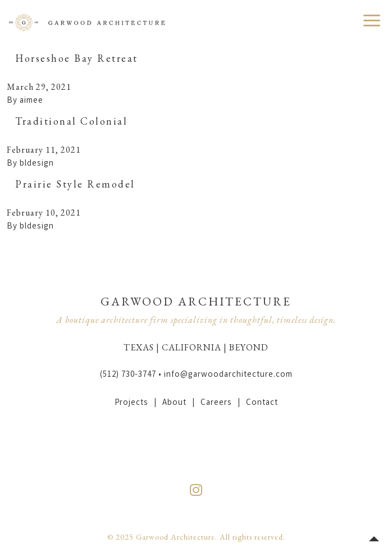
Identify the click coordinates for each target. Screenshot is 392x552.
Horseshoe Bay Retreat (77, 58)
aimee (31, 101)
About (174, 403)
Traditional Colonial (71, 121)
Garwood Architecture (87, 22)
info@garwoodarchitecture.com (228, 375)
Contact (262, 403)
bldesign (37, 164)
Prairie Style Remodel (75, 184)
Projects (131, 403)
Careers (216, 403)
